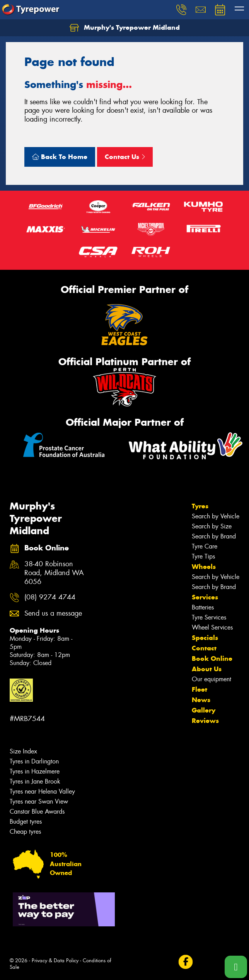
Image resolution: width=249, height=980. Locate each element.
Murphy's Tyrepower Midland (125, 28)
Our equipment (211, 679)
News (201, 700)
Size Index (23, 751)
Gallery (204, 710)
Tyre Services (209, 617)
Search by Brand (214, 536)
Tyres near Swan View (39, 801)
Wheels (204, 567)
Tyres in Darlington (34, 761)
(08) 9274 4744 (50, 597)
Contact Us (125, 157)
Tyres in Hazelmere (35, 771)
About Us (207, 669)
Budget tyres (26, 822)
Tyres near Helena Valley (42, 791)
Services (205, 597)
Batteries (203, 607)
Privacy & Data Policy (55, 961)
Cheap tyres (25, 832)
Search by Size (212, 526)
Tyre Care (205, 546)
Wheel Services (212, 627)
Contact (204, 648)
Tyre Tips (203, 556)
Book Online (212, 658)
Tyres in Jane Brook (35, 781)
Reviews (205, 721)
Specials (205, 638)
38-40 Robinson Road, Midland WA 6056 (54, 573)
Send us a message (53, 614)
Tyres (200, 506)
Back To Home (60, 157)
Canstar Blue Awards (37, 812)
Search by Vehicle (216, 516)
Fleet (200, 689)
